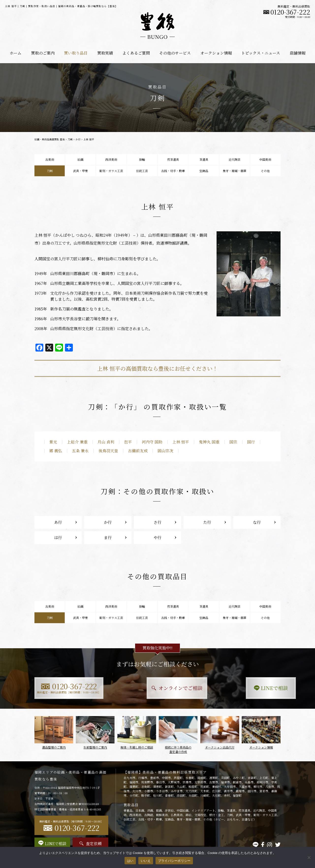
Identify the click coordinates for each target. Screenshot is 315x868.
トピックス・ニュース (261, 53)
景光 (53, 442)
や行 (157, 537)
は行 (58, 537)
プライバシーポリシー (174, 861)
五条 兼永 (80, 451)
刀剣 (70, 139)
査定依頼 (91, 844)
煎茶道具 (173, 159)
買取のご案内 (43, 53)
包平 (128, 442)
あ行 (58, 522)
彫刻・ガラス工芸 (111, 171)
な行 (257, 522)
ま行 (108, 537)
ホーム (16, 53)
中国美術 (265, 159)
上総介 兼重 (77, 442)
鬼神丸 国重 (209, 442)
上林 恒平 (181, 442)
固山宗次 (165, 451)
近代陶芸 (235, 159)
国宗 (233, 442)
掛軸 (142, 159)
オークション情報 (216, 53)
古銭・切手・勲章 (173, 171)
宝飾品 (204, 171)
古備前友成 (138, 451)
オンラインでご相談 (158, 688)
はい (130, 861)
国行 (251, 442)
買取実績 (105, 53)
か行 (78, 139)
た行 (207, 522)
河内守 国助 (152, 442)
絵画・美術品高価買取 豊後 (50, 139)
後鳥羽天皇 (108, 451)
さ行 (157, 522)
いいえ (146, 861)
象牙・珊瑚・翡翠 (235, 171)
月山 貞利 (106, 442)
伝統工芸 (142, 171)
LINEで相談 (243, 688)
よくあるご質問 (136, 53)
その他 (265, 171)
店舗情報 (298, 53)
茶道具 (204, 159)
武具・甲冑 (80, 171)
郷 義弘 (56, 451)
